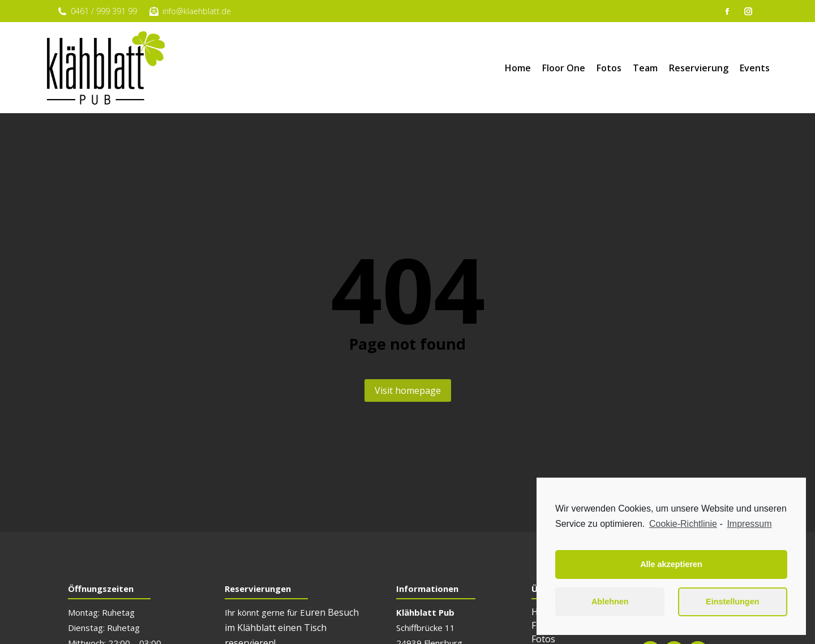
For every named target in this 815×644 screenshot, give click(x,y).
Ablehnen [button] (610, 602)
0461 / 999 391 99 (97, 11)
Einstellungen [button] (732, 602)
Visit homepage (408, 390)
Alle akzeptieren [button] (671, 564)
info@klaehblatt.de (190, 11)
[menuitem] (518, 68)
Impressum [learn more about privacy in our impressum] (749, 524)
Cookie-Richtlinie (683, 524)
